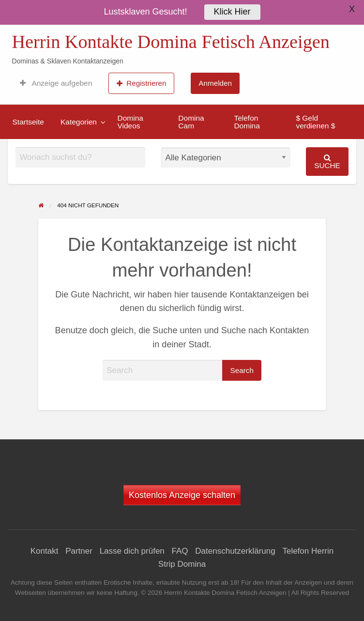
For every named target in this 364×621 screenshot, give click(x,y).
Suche (327, 162)
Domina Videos (130, 122)
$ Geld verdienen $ (315, 122)
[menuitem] (56, 83)
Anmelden (215, 83)
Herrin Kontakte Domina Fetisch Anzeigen (170, 42)
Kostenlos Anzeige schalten (182, 495)
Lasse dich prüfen (132, 551)
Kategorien (79, 122)
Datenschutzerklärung (235, 551)
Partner (79, 551)
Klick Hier (232, 10)
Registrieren (142, 83)
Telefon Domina (247, 122)
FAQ (180, 551)
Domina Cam (191, 122)
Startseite (28, 122)
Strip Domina (182, 564)
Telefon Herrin (308, 551)
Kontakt (45, 551)
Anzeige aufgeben (56, 83)
